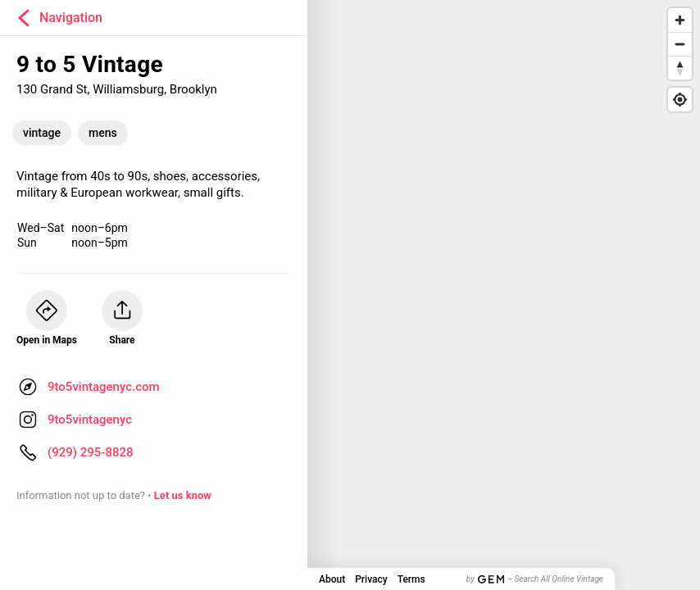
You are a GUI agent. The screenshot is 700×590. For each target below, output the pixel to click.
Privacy (371, 579)
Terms (411, 579)
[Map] (350, 295)
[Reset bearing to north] (680, 68)
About (332, 579)
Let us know (183, 495)
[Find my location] (680, 100)
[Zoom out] (680, 44)
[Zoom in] (680, 20)
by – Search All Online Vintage (535, 579)
